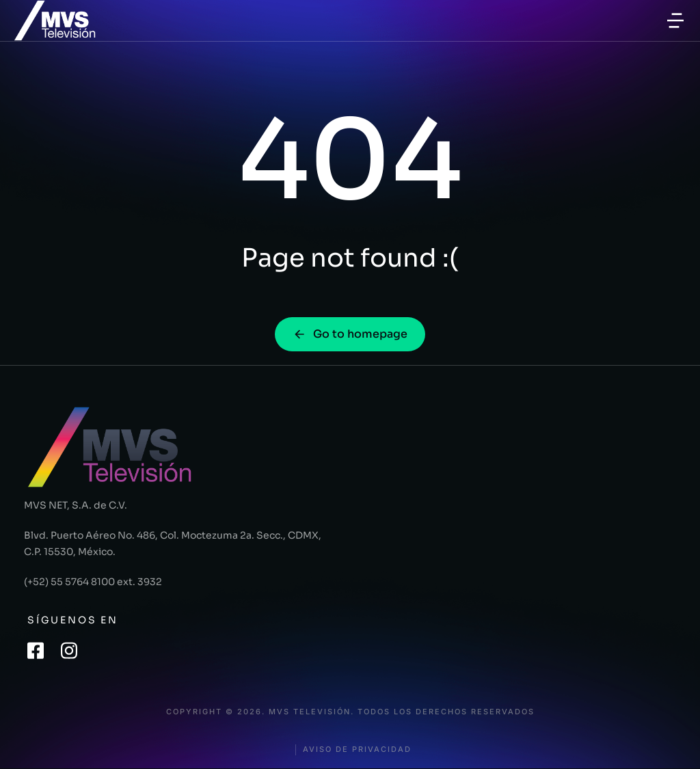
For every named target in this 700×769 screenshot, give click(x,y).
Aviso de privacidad (357, 750)
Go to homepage (350, 334)
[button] (675, 21)
